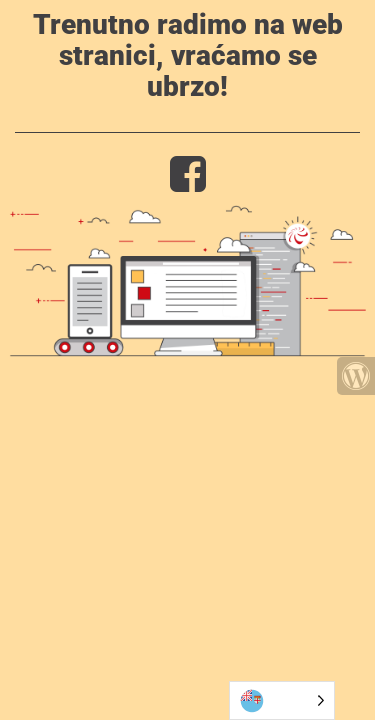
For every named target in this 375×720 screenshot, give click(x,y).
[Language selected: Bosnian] (282, 700)
